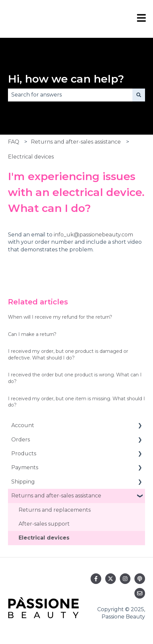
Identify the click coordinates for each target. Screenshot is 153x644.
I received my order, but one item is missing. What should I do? (76, 402)
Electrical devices (31, 157)
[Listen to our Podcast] (140, 579)
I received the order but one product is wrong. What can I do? (75, 378)
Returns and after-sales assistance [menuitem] (56, 496)
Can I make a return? (32, 334)
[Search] (139, 95)
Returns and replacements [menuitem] (55, 510)
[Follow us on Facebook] (96, 579)
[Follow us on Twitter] (111, 579)
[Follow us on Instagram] (125, 579)
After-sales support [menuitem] (44, 524)
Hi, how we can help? (66, 79)
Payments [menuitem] (25, 467)
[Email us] (140, 593)
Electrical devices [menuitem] (44, 538)
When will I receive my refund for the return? (60, 317)
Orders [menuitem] (21, 440)
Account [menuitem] (23, 425)
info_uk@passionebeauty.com (93, 235)
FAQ (14, 142)
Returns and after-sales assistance (76, 142)
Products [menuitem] (24, 453)
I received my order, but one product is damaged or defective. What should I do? (68, 354)
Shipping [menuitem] (23, 482)
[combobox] (70, 95)
